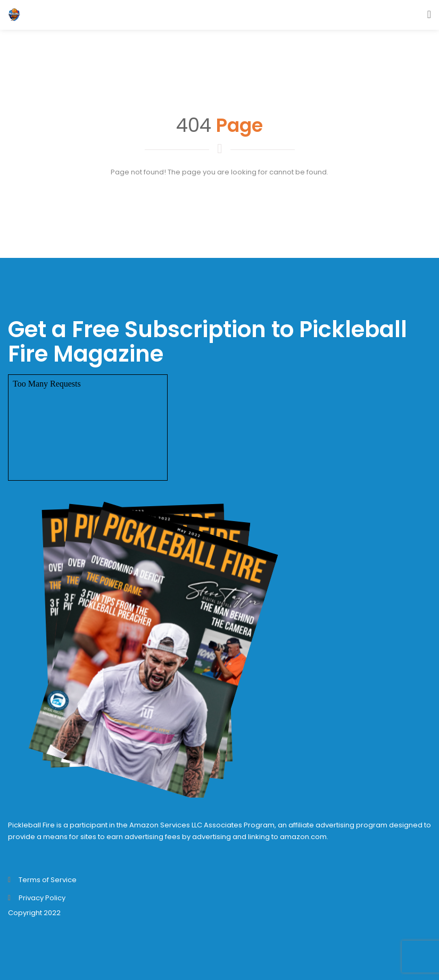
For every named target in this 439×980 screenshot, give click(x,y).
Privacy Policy (42, 898)
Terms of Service (48, 880)
